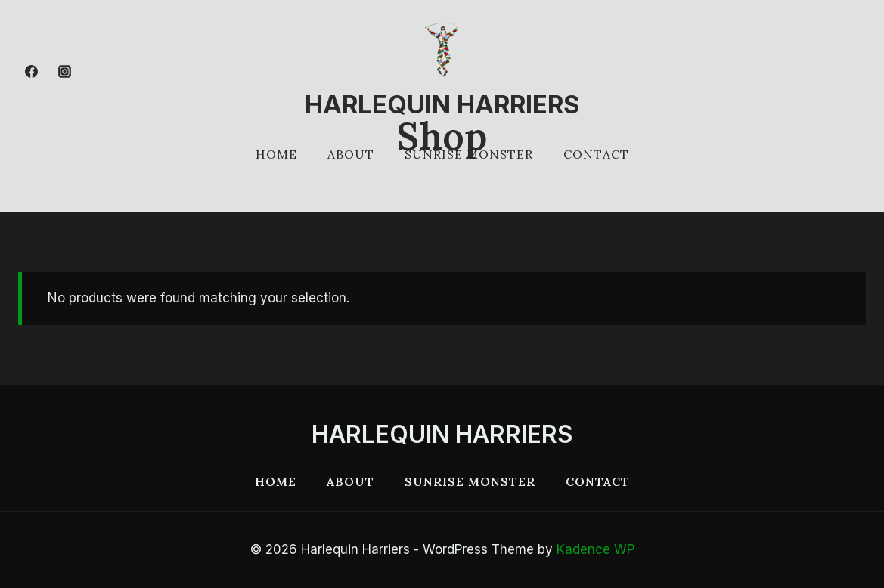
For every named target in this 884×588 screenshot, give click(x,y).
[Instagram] (64, 71)
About (351, 154)
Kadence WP (596, 549)
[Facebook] (31, 71)
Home (276, 154)
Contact (596, 154)
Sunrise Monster (469, 154)
